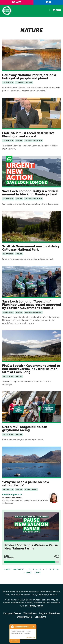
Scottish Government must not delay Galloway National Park (31, 248)
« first (8, 570)
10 (58, 570)
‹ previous (18, 570)
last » (38, 573)
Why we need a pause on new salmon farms (26, 484)
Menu (57, 10)
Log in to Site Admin (49, 613)
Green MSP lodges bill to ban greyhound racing (25, 428)
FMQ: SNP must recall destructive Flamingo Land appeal (28, 135)
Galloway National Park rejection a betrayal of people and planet (29, 77)
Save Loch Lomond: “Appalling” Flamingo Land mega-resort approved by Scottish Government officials (31, 305)
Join (48, 2)
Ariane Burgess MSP (12, 495)
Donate (17, 2)
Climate (19, 83)
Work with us (30, 613)
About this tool (31, 637)
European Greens (12, 613)
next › (29, 573)
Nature (29, 83)
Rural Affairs (31, 490)
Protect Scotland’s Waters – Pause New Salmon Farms (31, 547)
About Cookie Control (12, 627)
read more (15, 641)
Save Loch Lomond (33, 141)
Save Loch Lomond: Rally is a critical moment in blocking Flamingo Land (30, 193)
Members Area (25, 617)
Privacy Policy (36, 606)
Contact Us (40, 617)
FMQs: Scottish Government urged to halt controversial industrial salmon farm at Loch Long (31, 369)
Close (34, 627)
